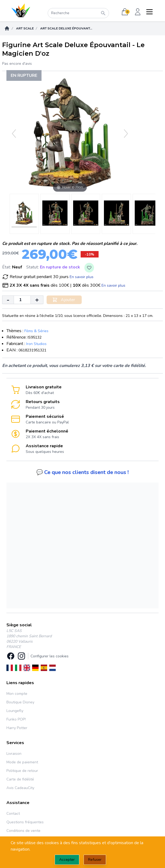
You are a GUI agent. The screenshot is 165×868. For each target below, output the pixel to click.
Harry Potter (17, 728)
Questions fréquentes (25, 822)
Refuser (95, 860)
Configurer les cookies (50, 656)
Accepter (67, 860)
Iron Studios (36, 344)
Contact (13, 814)
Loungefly (15, 711)
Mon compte (17, 694)
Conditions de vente (23, 831)
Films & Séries (36, 331)
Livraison (14, 754)
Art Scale (25, 28)
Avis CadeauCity (20, 788)
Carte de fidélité (20, 779)
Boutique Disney (20, 702)
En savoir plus (82, 277)
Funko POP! (16, 719)
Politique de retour (22, 771)
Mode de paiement (22, 762)
